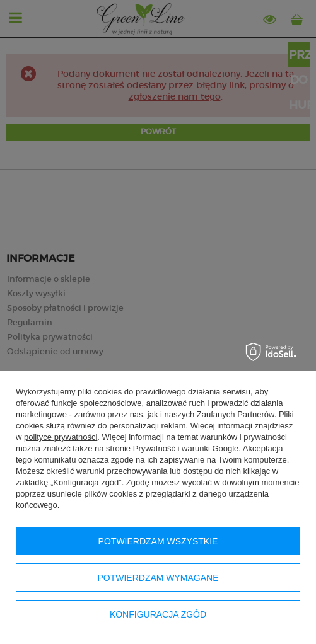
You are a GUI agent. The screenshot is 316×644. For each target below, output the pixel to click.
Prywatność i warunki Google (186, 448)
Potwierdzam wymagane (158, 578)
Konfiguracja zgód (158, 614)
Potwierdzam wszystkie (158, 541)
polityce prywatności (61, 437)
